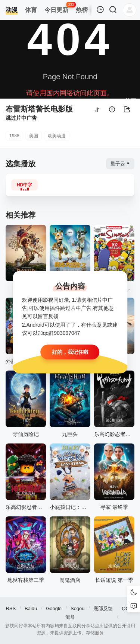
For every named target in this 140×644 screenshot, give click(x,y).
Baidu (31, 608)
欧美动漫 (57, 136)
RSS (11, 608)
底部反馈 (103, 608)
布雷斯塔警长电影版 (39, 109)
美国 (34, 136)
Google (54, 608)
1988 (14, 136)
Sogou (78, 608)
